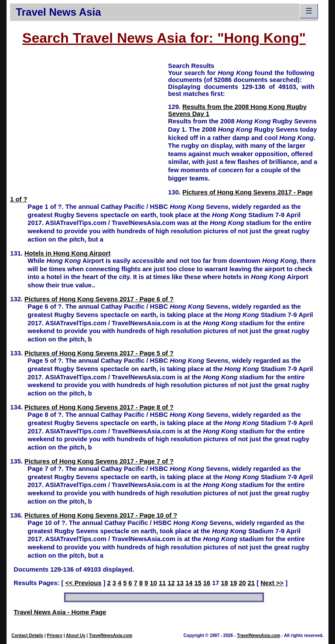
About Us (75, 635)
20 (242, 583)
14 (189, 583)
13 (180, 583)
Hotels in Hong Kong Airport (67, 253)
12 (171, 583)
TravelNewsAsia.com (111, 635)
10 (153, 583)
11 (162, 583)
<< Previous (83, 583)
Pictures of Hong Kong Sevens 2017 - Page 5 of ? (99, 353)
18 (225, 583)
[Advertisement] (89, 123)
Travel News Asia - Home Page (60, 612)
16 (207, 583)
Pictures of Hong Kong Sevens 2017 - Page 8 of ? (99, 407)
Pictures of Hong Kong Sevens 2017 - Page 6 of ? (99, 299)
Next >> (272, 583)
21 (251, 583)
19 (233, 583)
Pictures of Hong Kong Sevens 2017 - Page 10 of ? (101, 515)
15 (198, 583)
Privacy (55, 635)
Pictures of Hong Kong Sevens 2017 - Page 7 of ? (99, 461)
